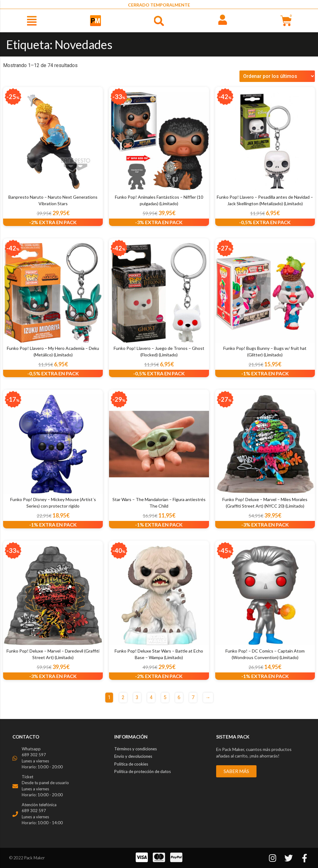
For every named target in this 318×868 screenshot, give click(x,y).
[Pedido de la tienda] (277, 76)
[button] (32, 21)
